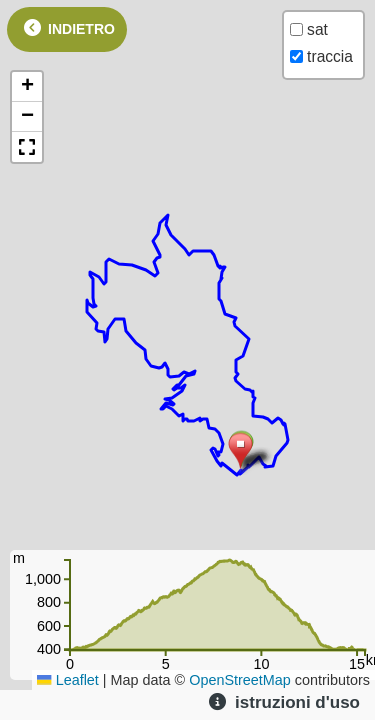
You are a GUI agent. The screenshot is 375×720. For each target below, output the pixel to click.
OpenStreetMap (240, 680)
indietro (67, 28)
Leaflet (68, 680)
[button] (240, 451)
